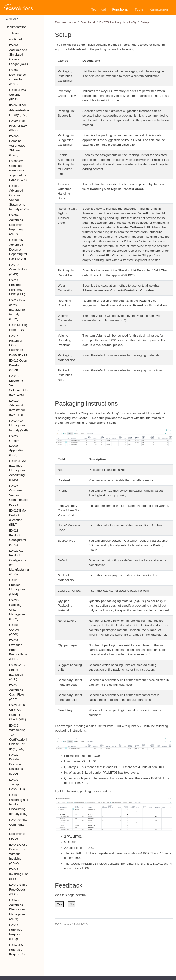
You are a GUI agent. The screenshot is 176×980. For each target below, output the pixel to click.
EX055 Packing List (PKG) (118, 22)
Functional (88, 22)
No (72, 904)
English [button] (11, 19)
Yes (59, 904)
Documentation (65, 22)
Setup (145, 22)
